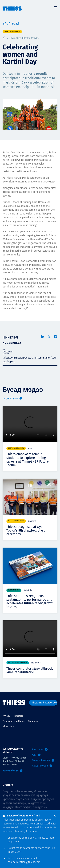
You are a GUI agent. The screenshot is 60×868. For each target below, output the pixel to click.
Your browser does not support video (30, 424)
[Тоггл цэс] (56, 7)
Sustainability (14, 590)
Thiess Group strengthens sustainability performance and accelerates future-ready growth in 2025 (30, 601)
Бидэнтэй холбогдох (45, 703)
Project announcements (18, 663)
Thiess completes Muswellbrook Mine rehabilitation (30, 670)
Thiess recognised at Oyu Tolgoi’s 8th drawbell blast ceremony (26, 530)
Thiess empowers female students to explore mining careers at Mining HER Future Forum (28, 460)
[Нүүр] (12, 5)
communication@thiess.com (24, 862)
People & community (12, 31)
